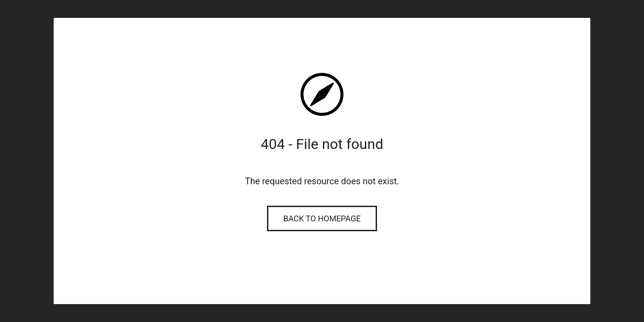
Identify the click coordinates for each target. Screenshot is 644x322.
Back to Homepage (322, 218)
